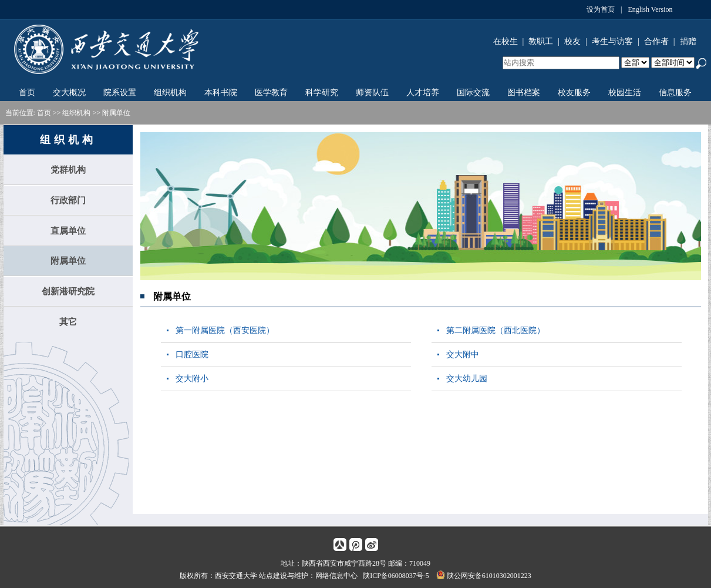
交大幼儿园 (467, 379)
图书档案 (524, 93)
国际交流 (473, 93)
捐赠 (688, 41)
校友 (572, 41)
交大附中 (463, 355)
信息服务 (675, 93)
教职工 (541, 41)
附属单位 (116, 113)
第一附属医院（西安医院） (225, 330)
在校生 (506, 41)
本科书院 (221, 93)
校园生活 (625, 93)
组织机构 (170, 93)
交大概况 (69, 93)
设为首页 (601, 9)
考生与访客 (612, 41)
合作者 (656, 41)
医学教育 (271, 93)
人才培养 (423, 93)
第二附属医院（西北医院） (496, 330)
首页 (27, 93)
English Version (650, 9)
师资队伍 (372, 93)
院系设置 (120, 93)
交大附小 (192, 379)
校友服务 (574, 93)
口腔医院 (192, 355)
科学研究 (322, 93)
